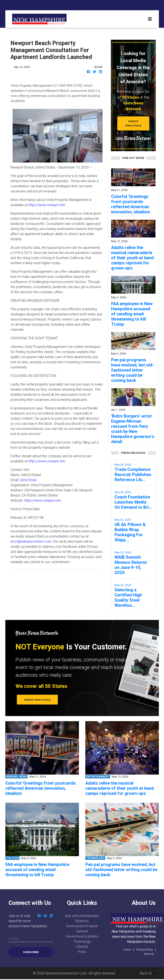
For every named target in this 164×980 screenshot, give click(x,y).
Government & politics (82, 936)
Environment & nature (82, 926)
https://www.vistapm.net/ (47, 205)
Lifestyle (82, 946)
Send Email (28, 480)
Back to (148, 973)
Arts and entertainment (82, 916)
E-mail (13, 939)
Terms (127, 950)
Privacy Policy (144, 950)
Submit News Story (133, 123)
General (82, 931)
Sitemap (149, 954)
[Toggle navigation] (150, 19)
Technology (82, 941)
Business (82, 921)
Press (82, 952)
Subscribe (31, 952)
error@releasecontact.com (31, 541)
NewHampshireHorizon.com (66, 973)
